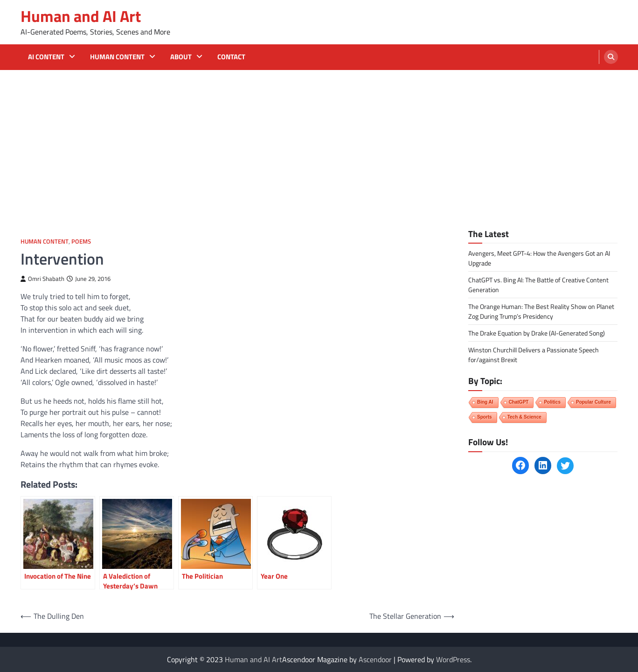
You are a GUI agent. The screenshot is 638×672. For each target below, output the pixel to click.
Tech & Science (524, 417)
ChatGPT (519, 402)
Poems (81, 241)
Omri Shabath (42, 279)
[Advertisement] (319, 140)
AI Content (46, 57)
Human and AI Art (81, 16)
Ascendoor (375, 659)
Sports (485, 417)
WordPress (453, 659)
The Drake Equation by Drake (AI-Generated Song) (537, 333)
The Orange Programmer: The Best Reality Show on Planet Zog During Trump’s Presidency (541, 311)
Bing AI (485, 402)
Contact (231, 57)
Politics (552, 402)
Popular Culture (593, 402)
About (181, 57)
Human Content (117, 57)
